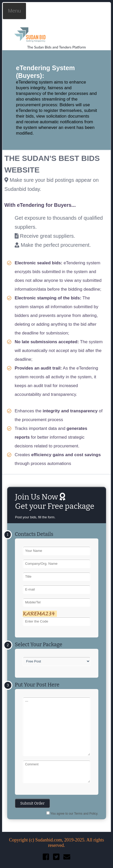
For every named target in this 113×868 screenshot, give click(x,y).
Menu (14, 11)
